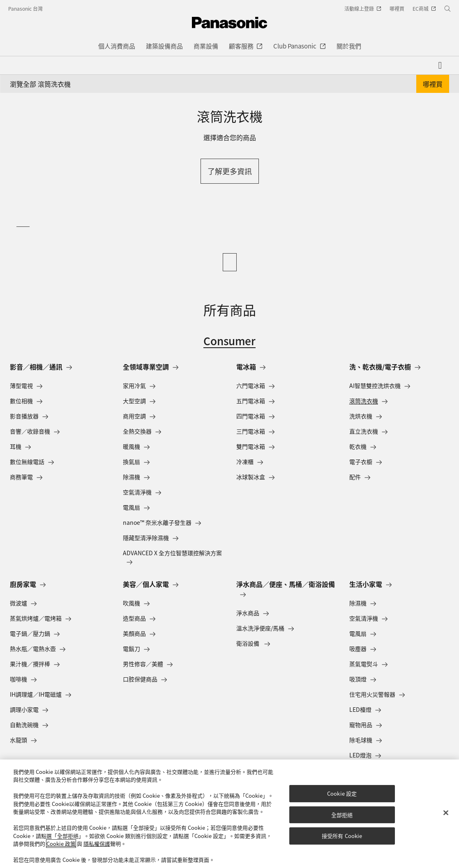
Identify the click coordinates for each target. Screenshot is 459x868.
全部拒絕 (342, 815)
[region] (229, 814)
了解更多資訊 (230, 171)
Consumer (229, 341)
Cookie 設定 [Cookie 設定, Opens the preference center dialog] (342, 793)
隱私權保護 (97, 844)
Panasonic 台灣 (25, 8)
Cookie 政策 (61, 844)
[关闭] (446, 813)
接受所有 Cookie (342, 836)
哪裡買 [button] (433, 84)
